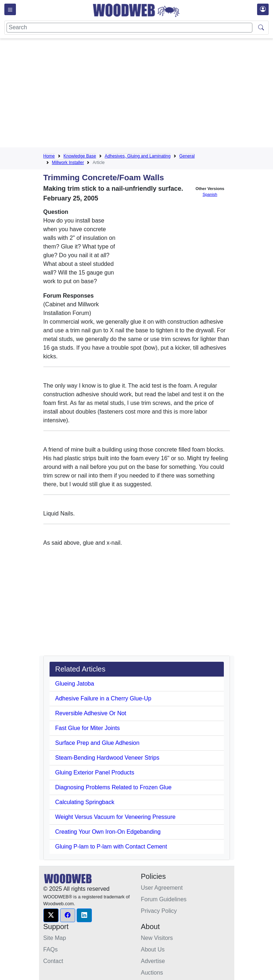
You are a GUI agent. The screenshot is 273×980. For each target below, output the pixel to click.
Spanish (210, 194)
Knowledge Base (80, 156)
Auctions (152, 973)
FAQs (51, 949)
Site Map (55, 938)
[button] (51, 915)
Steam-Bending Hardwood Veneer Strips (107, 758)
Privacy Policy (159, 911)
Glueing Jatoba (75, 684)
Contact (53, 961)
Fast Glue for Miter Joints (88, 728)
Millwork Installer (68, 163)
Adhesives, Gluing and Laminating (138, 156)
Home (49, 156)
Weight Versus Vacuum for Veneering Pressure (116, 817)
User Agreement (162, 888)
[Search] (129, 28)
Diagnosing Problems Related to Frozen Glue (114, 787)
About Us (153, 949)
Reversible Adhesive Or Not (91, 713)
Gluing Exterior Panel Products (95, 772)
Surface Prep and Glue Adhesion (97, 743)
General (187, 156)
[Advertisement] (158, 94)
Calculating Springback (85, 802)
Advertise (153, 961)
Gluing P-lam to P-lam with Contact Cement (111, 847)
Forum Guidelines (164, 899)
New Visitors (157, 938)
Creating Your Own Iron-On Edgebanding (108, 832)
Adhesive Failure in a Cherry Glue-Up (103, 698)
